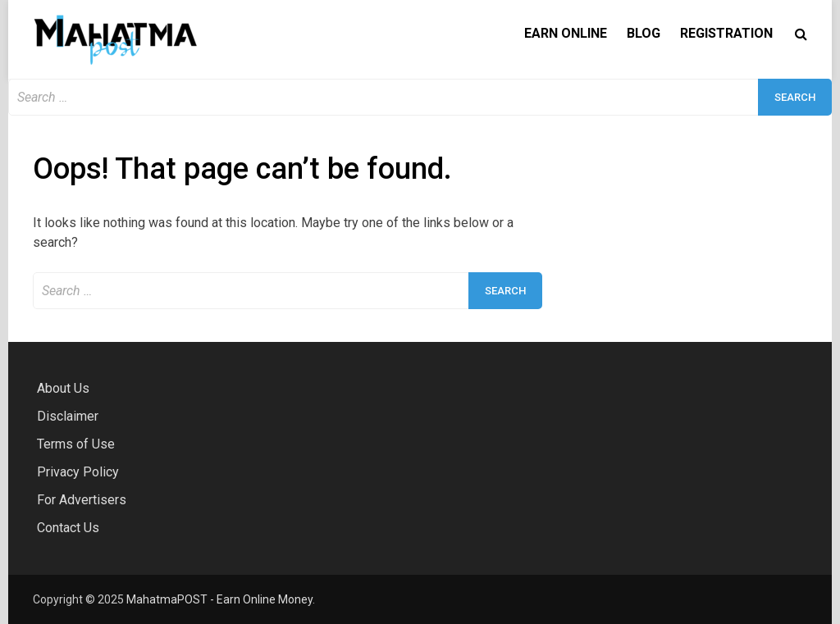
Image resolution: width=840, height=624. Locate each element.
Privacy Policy (78, 472)
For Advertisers (82, 500)
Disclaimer (68, 416)
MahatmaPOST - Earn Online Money (219, 599)
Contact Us (68, 528)
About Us (63, 388)
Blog (644, 33)
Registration (726, 33)
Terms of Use (76, 444)
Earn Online (566, 33)
